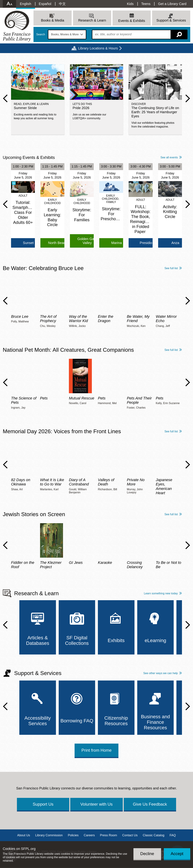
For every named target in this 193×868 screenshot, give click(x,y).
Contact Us (130, 835)
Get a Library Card (172, 4)
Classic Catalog (154, 835)
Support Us (43, 804)
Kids (130, 4)
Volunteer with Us (97, 804)
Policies (73, 835)
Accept (177, 854)
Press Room (108, 835)
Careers (89, 835)
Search (41, 34)
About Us (24, 835)
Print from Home (97, 750)
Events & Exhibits (132, 21)
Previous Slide (5, 98)
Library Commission (49, 835)
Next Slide (188, 98)
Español (45, 4)
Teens (146, 4)
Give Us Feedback (150, 804)
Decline (147, 854)
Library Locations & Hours (98, 48)
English (26, 4)
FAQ (173, 835)
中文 (62, 4)
